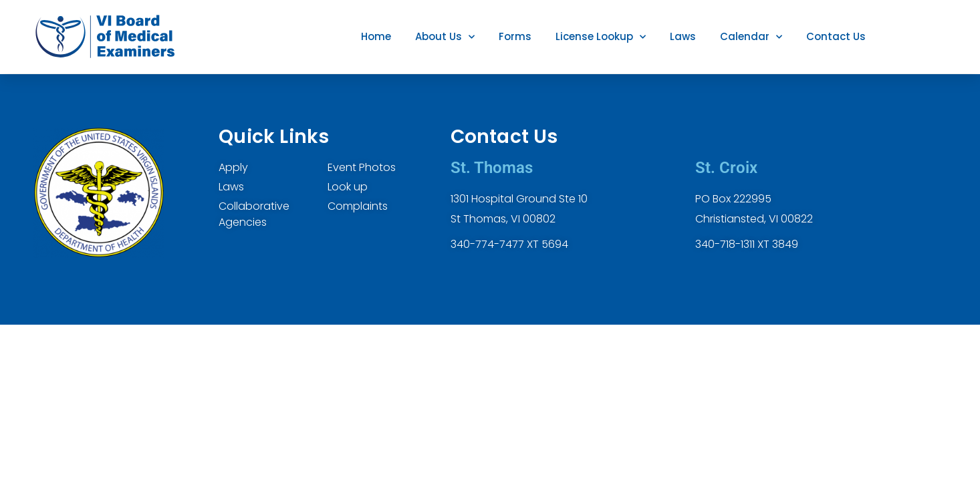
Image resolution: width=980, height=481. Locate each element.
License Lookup (601, 37)
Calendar (751, 37)
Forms (515, 36)
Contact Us (836, 36)
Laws (683, 36)
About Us (445, 37)
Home (376, 36)
